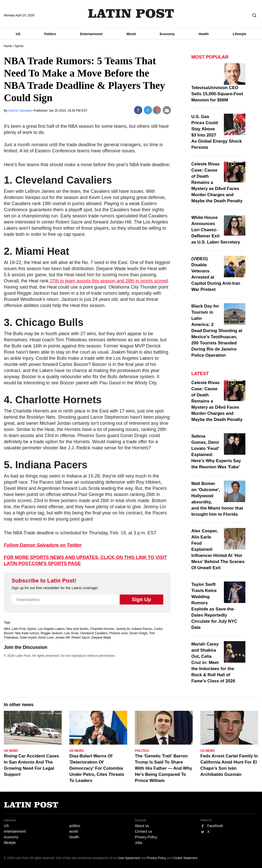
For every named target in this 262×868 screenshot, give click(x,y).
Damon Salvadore (21, 111)
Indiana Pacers (142, 629)
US (18, 34)
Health (204, 34)
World (131, 34)
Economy (167, 34)
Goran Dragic (138, 633)
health (74, 837)
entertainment (15, 831)
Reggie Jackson (52, 633)
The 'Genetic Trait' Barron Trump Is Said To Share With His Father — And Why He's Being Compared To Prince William (163, 768)
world (74, 831)
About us (142, 826)
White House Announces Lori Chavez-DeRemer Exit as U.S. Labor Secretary (216, 230)
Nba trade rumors (27, 633)
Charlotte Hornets (102, 629)
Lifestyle (240, 34)
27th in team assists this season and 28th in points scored (109, 281)
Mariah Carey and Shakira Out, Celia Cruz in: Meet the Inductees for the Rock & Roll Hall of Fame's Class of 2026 (213, 663)
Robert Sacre (80, 638)
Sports (19, 46)
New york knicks (77, 629)
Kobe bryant (28, 638)
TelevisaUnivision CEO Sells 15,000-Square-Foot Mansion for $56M (217, 94)
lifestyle (10, 843)
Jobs (139, 843)
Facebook (215, 826)
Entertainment (91, 34)
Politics (50, 34)
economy (11, 837)
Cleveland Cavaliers (94, 633)
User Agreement (129, 858)
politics (75, 826)
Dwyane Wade (101, 638)
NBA (7, 629)
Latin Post (131, 13)
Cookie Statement (185, 858)
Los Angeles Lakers (51, 629)
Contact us (143, 831)
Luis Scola (71, 633)
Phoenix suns (118, 633)
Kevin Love (46, 638)
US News (11, 751)
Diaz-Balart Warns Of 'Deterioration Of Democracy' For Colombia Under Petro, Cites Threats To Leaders (97, 768)
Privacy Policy (146, 837)
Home (8, 46)
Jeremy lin (123, 629)
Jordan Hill (63, 638)
